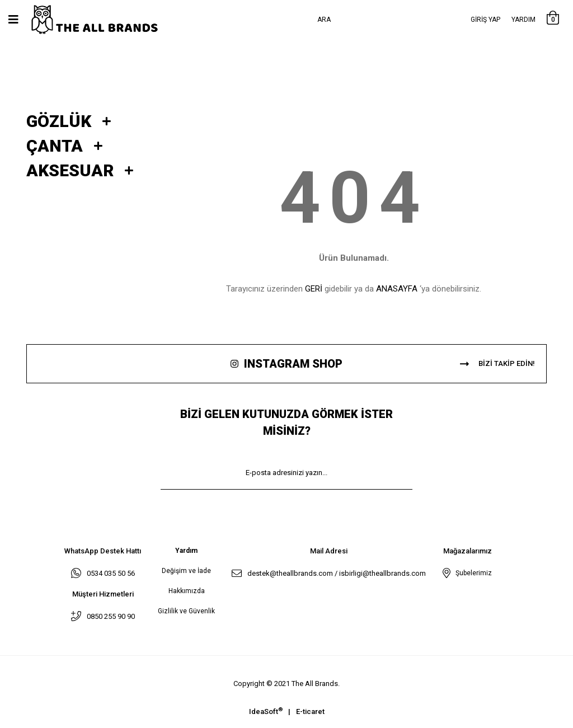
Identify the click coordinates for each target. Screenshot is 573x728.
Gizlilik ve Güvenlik (186, 611)
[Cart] (553, 20)
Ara (324, 20)
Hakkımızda (187, 591)
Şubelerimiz (472, 573)
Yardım (523, 20)
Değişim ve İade (186, 571)
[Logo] (106, 20)
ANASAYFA (397, 289)
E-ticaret (310, 711)
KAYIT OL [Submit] (286, 506)
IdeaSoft (266, 711)
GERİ (314, 289)
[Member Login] (485, 20)
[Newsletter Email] (286, 473)
